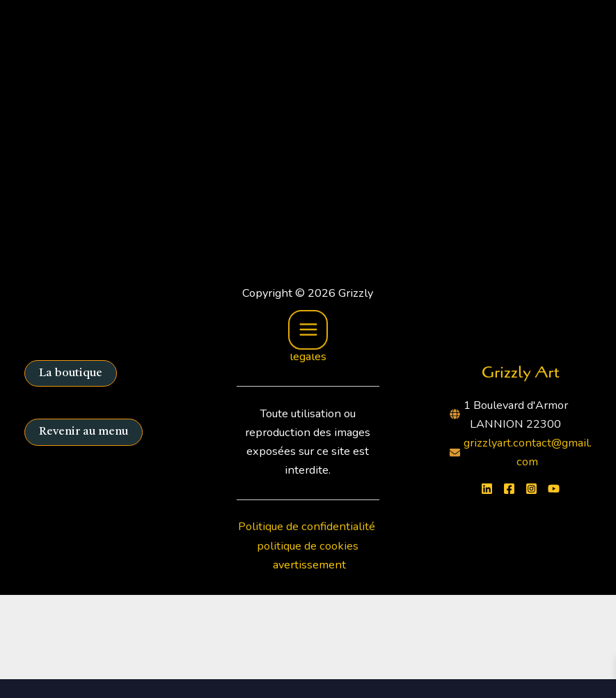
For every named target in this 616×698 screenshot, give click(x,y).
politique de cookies (308, 546)
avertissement (309, 565)
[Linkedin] (487, 489)
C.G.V (268, 338)
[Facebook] (509, 489)
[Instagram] (531, 489)
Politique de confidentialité (308, 526)
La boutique (71, 373)
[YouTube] (554, 489)
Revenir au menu (84, 432)
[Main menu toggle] (308, 44)
